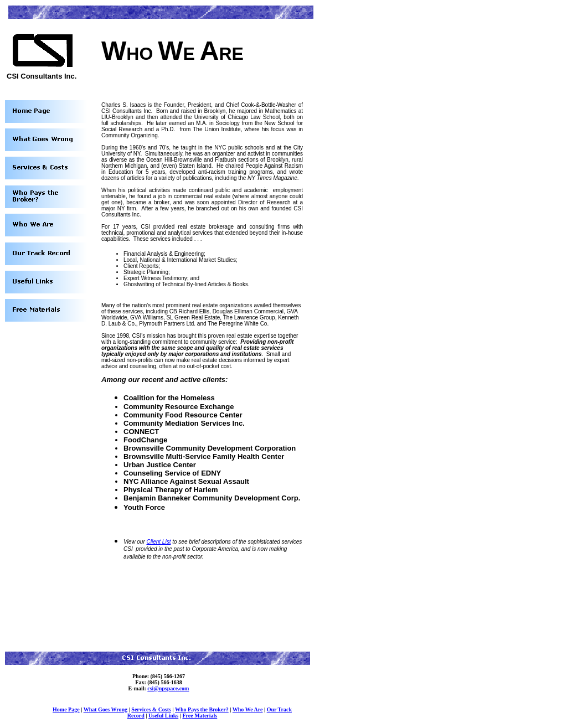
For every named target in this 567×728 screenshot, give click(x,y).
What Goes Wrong (105, 709)
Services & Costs (151, 709)
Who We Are (248, 709)
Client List (159, 542)
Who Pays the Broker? (202, 709)
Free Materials (200, 716)
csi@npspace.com (168, 688)
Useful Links (163, 716)
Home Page (66, 709)
